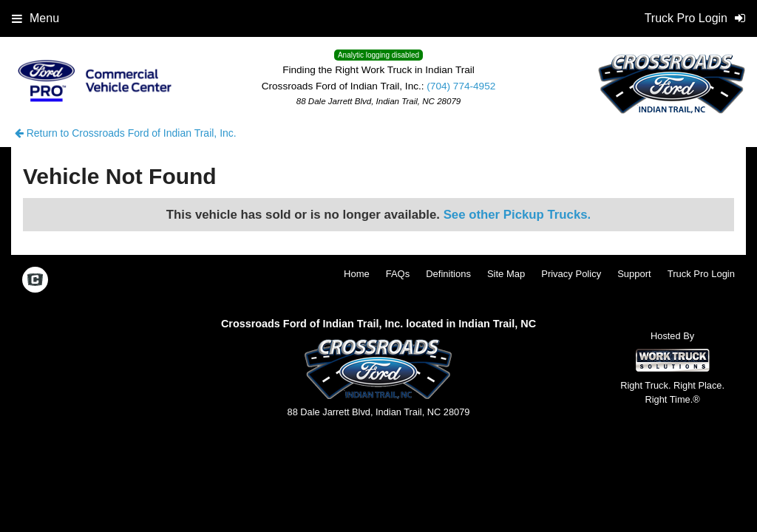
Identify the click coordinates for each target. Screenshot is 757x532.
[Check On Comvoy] (35, 282)
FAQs (398, 274)
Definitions (448, 274)
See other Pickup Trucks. (517, 215)
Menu (35, 18)
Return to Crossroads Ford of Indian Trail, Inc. (126, 133)
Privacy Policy (571, 274)
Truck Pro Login (701, 274)
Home (357, 274)
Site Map (506, 274)
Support (634, 274)
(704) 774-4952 (461, 86)
